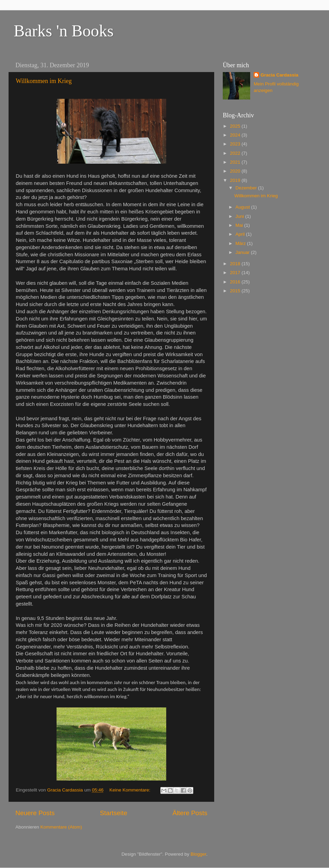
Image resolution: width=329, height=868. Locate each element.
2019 (236, 180)
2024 (236, 135)
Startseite (113, 813)
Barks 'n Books (64, 31)
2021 (236, 162)
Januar (243, 252)
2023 (236, 144)
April (241, 234)
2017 (236, 273)
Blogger (198, 854)
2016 (236, 282)
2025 (236, 126)
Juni (240, 216)
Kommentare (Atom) (61, 827)
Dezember (247, 188)
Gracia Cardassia (279, 75)
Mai (240, 225)
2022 (236, 153)
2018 (236, 264)
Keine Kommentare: (130, 790)
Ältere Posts (190, 813)
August (243, 207)
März (241, 243)
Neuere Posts (35, 813)
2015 (236, 291)
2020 (236, 171)
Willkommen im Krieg (44, 81)
